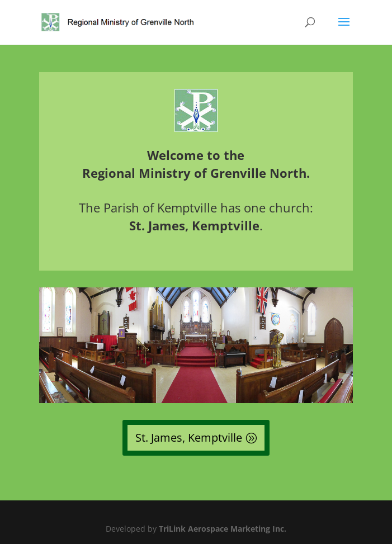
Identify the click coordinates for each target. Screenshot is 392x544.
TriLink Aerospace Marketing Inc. (223, 529)
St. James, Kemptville (189, 437)
